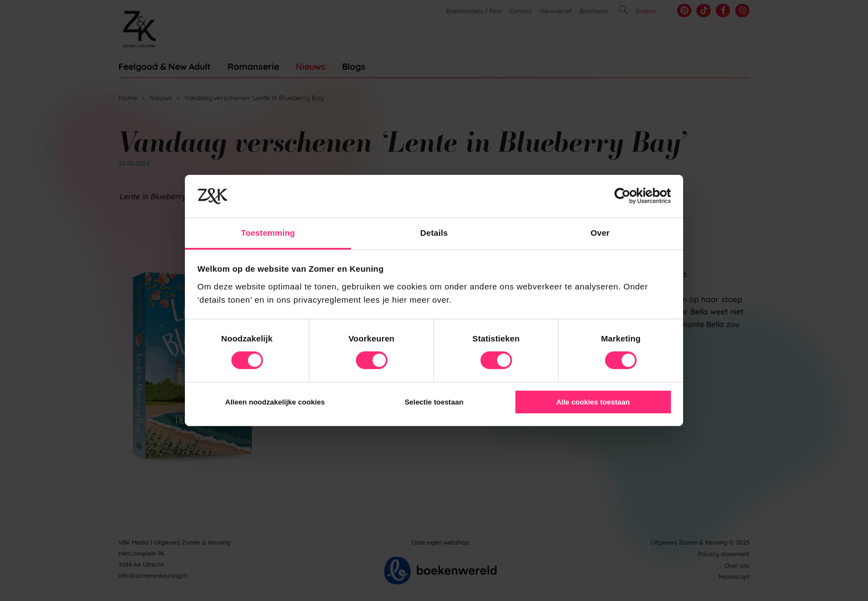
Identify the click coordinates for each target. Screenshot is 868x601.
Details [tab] (434, 233)
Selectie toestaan (434, 402)
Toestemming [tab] (268, 233)
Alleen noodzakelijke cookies (275, 402)
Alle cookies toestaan (593, 402)
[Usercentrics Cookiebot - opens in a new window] (622, 196)
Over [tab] (600, 233)
